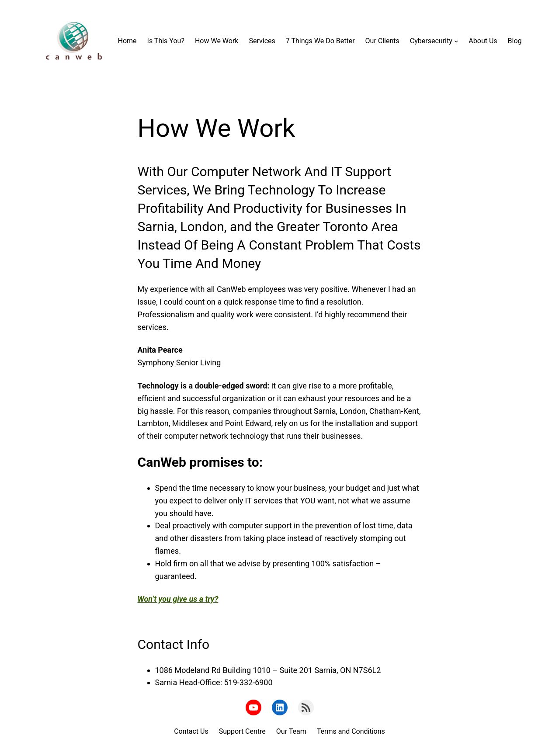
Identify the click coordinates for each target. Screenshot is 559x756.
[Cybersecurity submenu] (456, 41)
